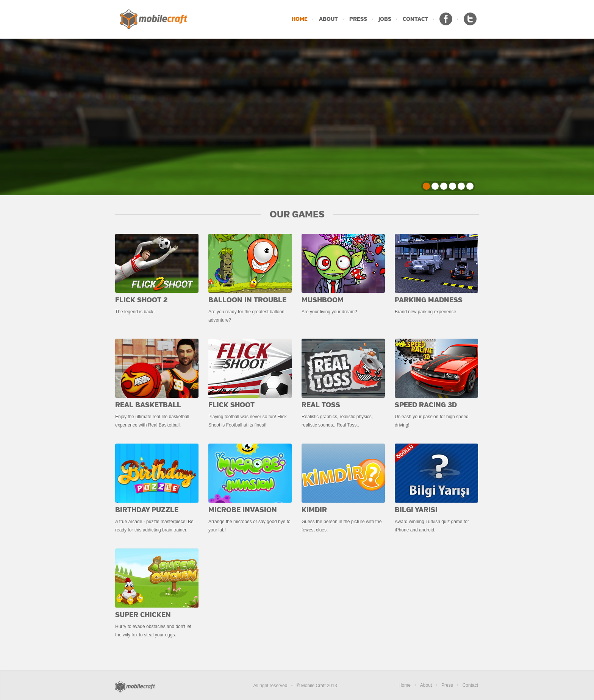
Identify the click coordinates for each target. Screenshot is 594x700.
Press (447, 685)
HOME (300, 19)
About (426, 685)
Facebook (446, 19)
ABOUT (328, 19)
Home (405, 685)
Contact (470, 685)
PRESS (358, 19)
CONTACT (415, 19)
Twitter (470, 19)
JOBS (385, 19)
